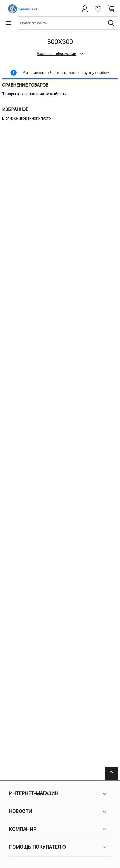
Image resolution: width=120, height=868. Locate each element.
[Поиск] (111, 23)
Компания (58, 829)
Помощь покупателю (58, 847)
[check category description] (60, 54)
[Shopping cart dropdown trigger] (111, 9)
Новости (58, 812)
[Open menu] (9, 23)
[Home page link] (21, 9)
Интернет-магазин (58, 794)
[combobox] (68, 23)
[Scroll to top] (111, 774)
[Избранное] (98, 9)
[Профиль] (85, 9)
